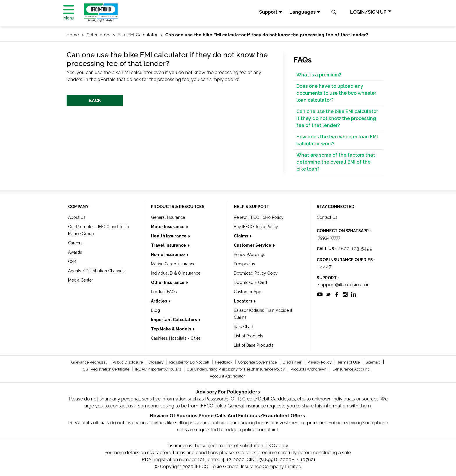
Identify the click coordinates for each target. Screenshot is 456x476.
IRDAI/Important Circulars (158, 369)
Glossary (156, 362)
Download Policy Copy (256, 273)
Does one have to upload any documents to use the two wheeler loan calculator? (336, 93)
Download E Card (250, 282)
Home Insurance (168, 255)
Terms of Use (349, 362)
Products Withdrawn (309, 369)
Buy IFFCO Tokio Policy (256, 227)
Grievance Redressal (89, 362)
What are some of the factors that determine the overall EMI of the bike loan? (336, 162)
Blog (155, 310)
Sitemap (373, 362)
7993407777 (329, 238)
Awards (75, 252)
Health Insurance (169, 236)
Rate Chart (243, 327)
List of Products (249, 336)
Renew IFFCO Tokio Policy (259, 217)
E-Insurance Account (351, 369)
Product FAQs (164, 292)
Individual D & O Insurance (176, 273)
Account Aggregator (227, 376)
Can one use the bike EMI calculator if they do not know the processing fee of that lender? (337, 118)
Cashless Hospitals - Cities (176, 338)
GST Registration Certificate (107, 369)
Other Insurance (168, 282)
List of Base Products (254, 345)
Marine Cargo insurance (173, 264)
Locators (243, 301)
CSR (72, 262)
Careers (75, 243)
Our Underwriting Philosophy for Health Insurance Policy (236, 369)
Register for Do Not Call (190, 362)
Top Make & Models (171, 329)
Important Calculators (174, 320)
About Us (77, 217)
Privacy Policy (320, 362)
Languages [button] (302, 12)
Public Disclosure (128, 362)
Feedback (224, 362)
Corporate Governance (258, 362)
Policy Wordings (250, 255)
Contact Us (327, 217)
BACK (95, 101)
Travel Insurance (169, 245)
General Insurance (168, 217)
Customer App (248, 292)
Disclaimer (293, 362)
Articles (159, 301)
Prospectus (244, 264)
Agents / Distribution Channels (97, 271)
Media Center (81, 280)
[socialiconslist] (320, 294)
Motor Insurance (168, 227)
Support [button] (268, 12)
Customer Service (253, 245)
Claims (241, 236)
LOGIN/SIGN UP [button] (368, 12)
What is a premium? (319, 75)
